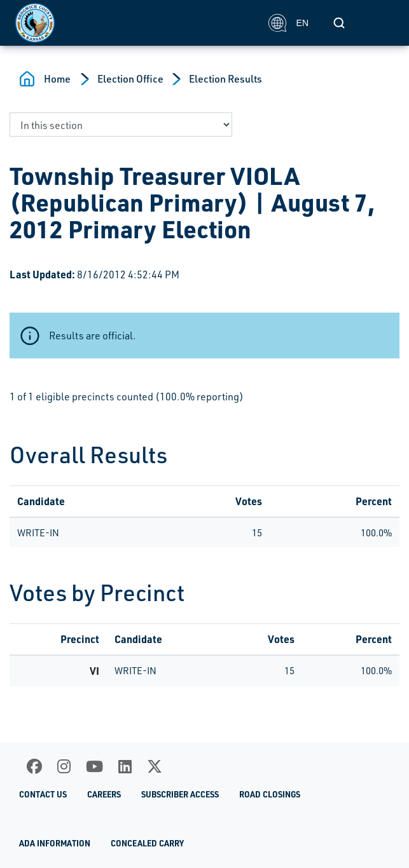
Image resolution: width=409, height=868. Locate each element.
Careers (104, 794)
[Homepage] (135, 23)
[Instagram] (64, 766)
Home (57, 79)
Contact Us (43, 794)
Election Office (130, 79)
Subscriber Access (180, 794)
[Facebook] (34, 766)
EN (288, 23)
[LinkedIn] (125, 766)
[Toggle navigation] (380, 23)
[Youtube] (94, 766)
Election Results (225, 79)
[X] (155, 766)
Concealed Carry (147, 843)
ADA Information (55, 843)
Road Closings (270, 794)
